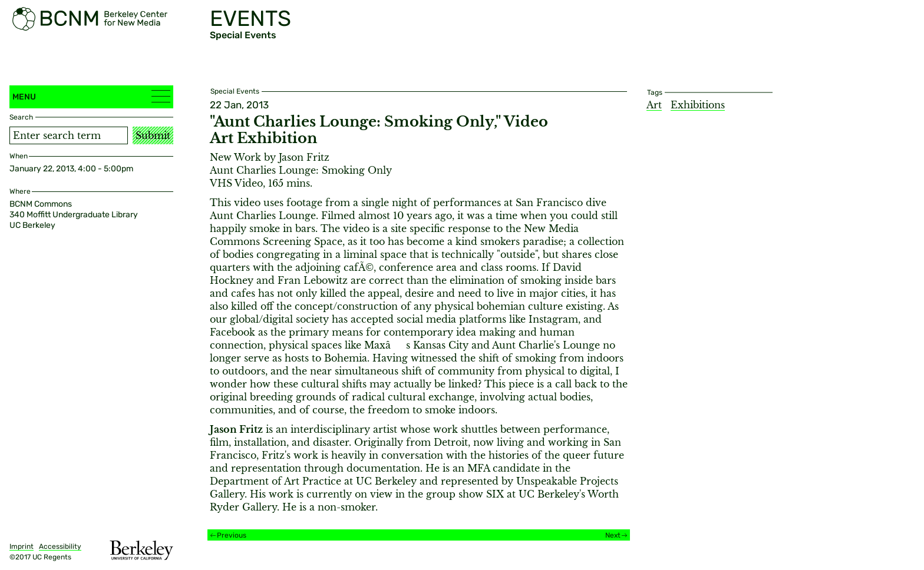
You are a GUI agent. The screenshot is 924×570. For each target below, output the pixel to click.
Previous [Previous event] (232, 535)
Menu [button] (91, 96)
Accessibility (60, 546)
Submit (153, 135)
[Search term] (69, 135)
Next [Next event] (613, 535)
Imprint (22, 546)
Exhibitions (698, 105)
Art (654, 105)
